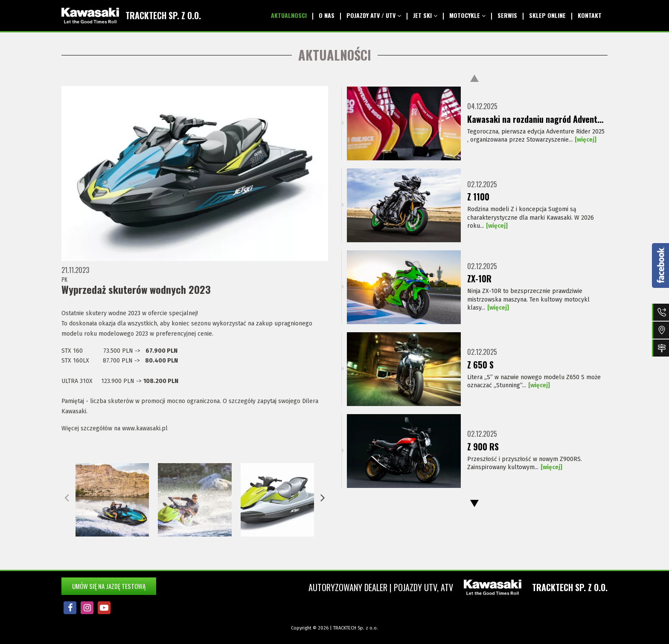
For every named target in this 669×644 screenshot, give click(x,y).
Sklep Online (547, 15)
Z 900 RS (483, 447)
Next (474, 503)
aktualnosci (289, 15)
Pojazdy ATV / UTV (374, 15)
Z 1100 (478, 197)
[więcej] (586, 140)
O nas (327, 15)
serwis (507, 15)
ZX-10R (479, 279)
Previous (474, 78)
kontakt (590, 15)
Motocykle (467, 15)
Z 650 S (480, 365)
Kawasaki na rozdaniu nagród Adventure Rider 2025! (537, 119)
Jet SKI (425, 15)
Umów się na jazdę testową (109, 586)
